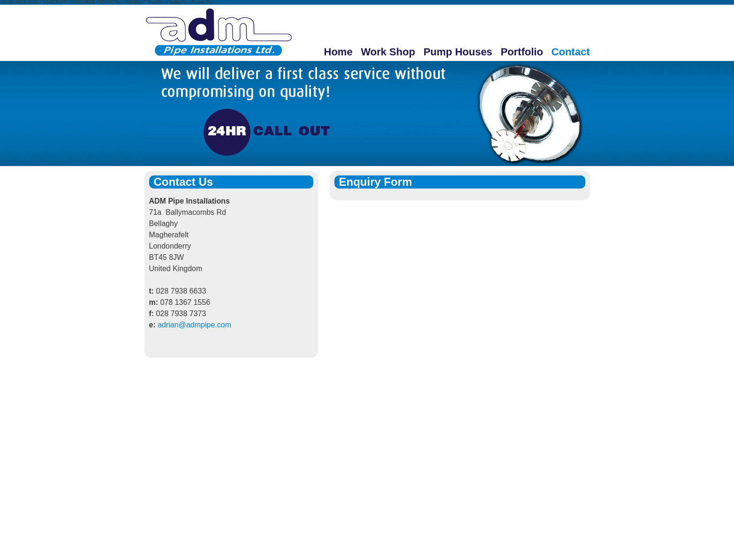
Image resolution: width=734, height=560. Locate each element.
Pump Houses (458, 52)
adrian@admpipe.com (194, 325)
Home (338, 52)
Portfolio (522, 52)
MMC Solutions (563, 526)
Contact (571, 52)
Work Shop (388, 52)
